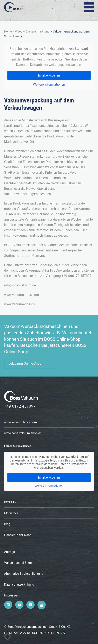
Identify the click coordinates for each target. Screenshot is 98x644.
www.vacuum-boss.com (20, 422)
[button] (7, 637)
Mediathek (11, 513)
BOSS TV (10, 502)
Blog (7, 524)
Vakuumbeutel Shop (18, 563)
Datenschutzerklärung (19, 584)
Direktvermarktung (37, 31)
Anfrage (9, 552)
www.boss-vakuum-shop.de (23, 433)
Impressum (12, 595)
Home (8, 31)
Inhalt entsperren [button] (49, 75)
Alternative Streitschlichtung (24, 573)
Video (19, 31)
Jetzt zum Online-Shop (25, 363)
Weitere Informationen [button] (49, 84)
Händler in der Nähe (18, 535)
